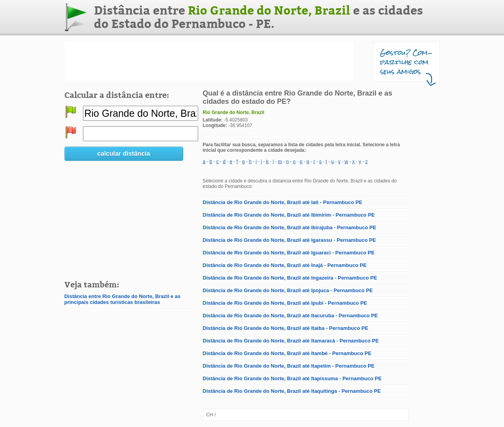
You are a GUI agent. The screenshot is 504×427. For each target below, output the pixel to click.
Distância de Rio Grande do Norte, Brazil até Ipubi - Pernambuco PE (285, 303)
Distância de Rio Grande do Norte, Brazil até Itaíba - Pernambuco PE (286, 328)
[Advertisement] (209, 61)
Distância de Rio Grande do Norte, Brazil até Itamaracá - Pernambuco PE (291, 341)
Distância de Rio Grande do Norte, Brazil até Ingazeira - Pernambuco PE (290, 278)
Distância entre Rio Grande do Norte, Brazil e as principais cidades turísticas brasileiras (122, 299)
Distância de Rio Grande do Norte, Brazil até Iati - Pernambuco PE (283, 202)
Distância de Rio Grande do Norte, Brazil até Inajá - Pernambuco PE (285, 265)
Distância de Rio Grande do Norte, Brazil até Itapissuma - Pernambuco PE (292, 378)
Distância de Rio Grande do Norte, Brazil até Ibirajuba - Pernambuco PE (290, 227)
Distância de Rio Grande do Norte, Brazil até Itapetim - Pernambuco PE (289, 366)
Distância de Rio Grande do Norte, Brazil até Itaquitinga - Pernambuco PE (292, 391)
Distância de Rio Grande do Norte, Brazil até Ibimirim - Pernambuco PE (289, 215)
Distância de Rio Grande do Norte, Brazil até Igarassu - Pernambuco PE (290, 240)
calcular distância (123, 154)
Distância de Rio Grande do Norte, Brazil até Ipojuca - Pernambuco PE (288, 290)
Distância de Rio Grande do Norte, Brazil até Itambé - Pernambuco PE (287, 353)
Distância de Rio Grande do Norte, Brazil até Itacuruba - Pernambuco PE (291, 316)
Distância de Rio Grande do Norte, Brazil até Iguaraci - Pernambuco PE (289, 253)
